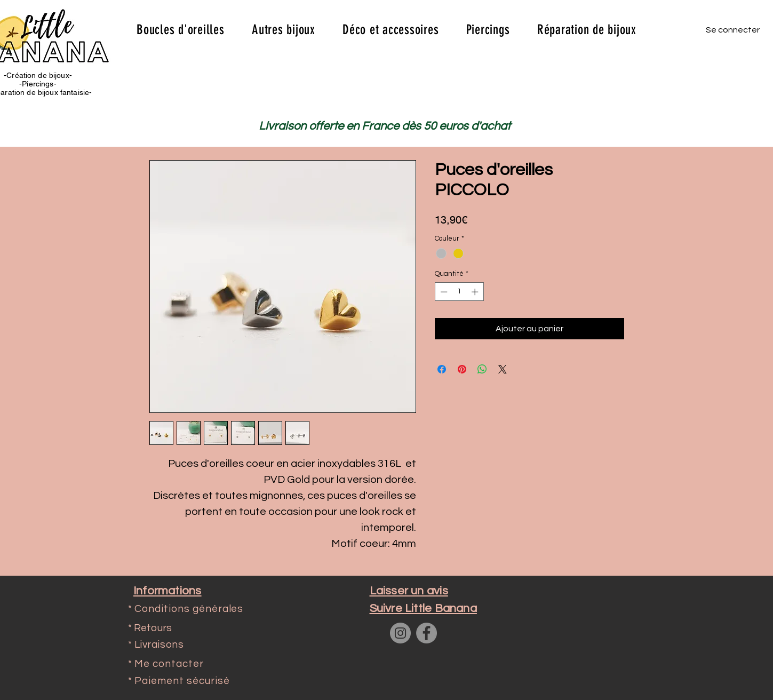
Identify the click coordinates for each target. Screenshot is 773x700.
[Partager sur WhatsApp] (482, 369)
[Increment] (476, 292)
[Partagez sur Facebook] (442, 369)
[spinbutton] (459, 292)
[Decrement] (443, 292)
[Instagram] (400, 633)
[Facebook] (427, 633)
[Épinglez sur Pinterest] (462, 369)
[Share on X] (503, 369)
